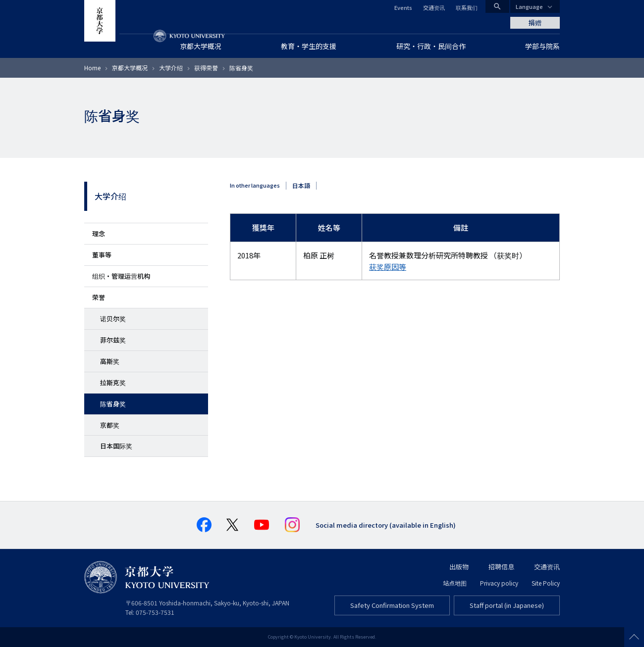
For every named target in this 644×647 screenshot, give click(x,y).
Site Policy (546, 583)
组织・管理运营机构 (121, 276)
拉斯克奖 (113, 382)
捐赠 (535, 23)
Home (92, 68)
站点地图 (455, 583)
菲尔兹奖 (113, 340)
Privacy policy (499, 583)
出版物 (459, 567)
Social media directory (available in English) (386, 525)
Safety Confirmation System (392, 605)
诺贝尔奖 (113, 319)
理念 (99, 233)
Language (529, 6)
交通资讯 (434, 7)
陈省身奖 (113, 404)
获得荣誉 (206, 68)
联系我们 (467, 7)
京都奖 (110, 425)
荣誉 (99, 297)
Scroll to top (634, 637)
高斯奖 (110, 361)
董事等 (102, 255)
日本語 (301, 186)
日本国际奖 (116, 446)
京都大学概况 (130, 68)
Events (403, 7)
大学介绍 (171, 68)
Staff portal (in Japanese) (507, 605)
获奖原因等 (388, 267)
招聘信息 (501, 567)
